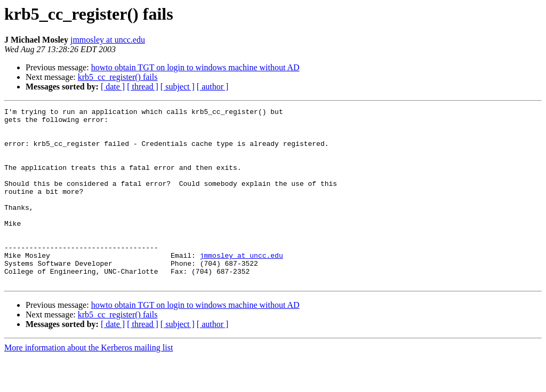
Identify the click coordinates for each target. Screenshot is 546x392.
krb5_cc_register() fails (118, 77)
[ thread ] (143, 87)
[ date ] (113, 87)
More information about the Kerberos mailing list (89, 383)
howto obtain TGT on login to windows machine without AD (195, 67)
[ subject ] (178, 87)
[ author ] (213, 87)
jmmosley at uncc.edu (108, 40)
